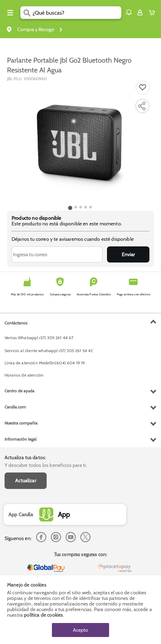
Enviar (128, 254)
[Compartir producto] (142, 106)
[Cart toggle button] (153, 13)
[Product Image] (80, 142)
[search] (77, 13)
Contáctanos (16, 323)
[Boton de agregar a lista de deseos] (143, 87)
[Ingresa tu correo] (57, 254)
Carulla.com (15, 407)
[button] (129, 12)
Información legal (21, 439)
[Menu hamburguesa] (10, 13)
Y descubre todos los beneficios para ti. (46, 465)
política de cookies (43, 615)
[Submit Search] (26, 13)
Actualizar (26, 481)
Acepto (80, 630)
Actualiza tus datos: (25, 457)
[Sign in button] (140, 13)
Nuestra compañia (21, 423)
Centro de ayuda (19, 391)
